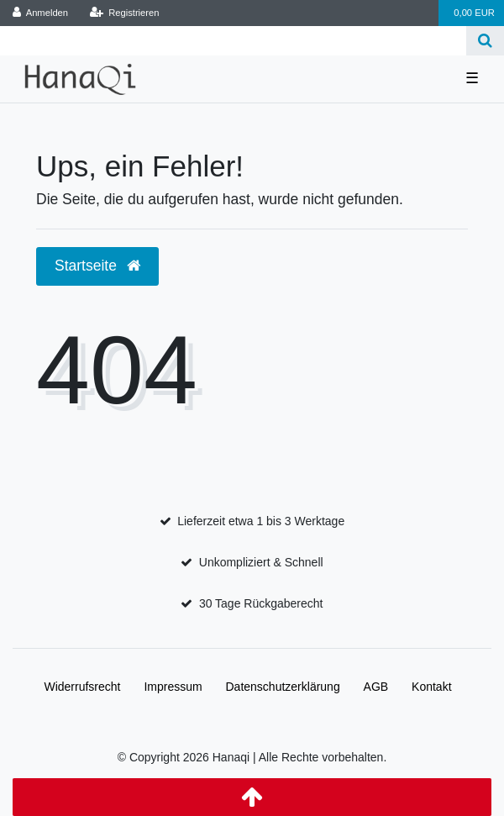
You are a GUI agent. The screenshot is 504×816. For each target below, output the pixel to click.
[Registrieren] (124, 13)
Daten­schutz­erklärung (283, 687)
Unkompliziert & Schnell (261, 562)
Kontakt (431, 687)
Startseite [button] (97, 266)
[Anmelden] (41, 13)
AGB (376, 687)
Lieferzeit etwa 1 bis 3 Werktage (261, 521)
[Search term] (233, 41)
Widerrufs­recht (82, 687)
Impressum (173, 687)
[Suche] (485, 41)
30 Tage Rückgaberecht (261, 603)
